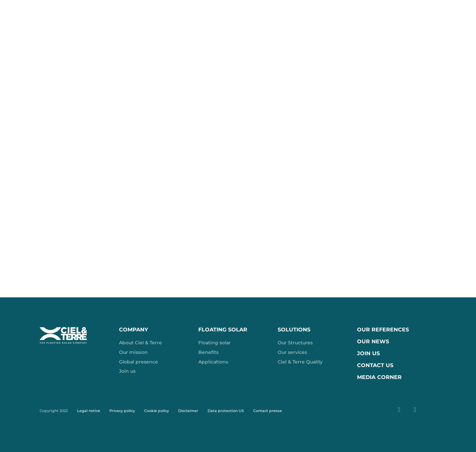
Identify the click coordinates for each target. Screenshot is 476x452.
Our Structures (295, 343)
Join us (127, 371)
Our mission (133, 352)
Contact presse (268, 411)
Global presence (139, 362)
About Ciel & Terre (140, 343)
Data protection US (226, 411)
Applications (213, 362)
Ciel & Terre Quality (300, 362)
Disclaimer (188, 411)
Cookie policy (157, 411)
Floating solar (215, 343)
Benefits (208, 352)
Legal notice (89, 411)
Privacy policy (122, 411)
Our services (292, 352)
